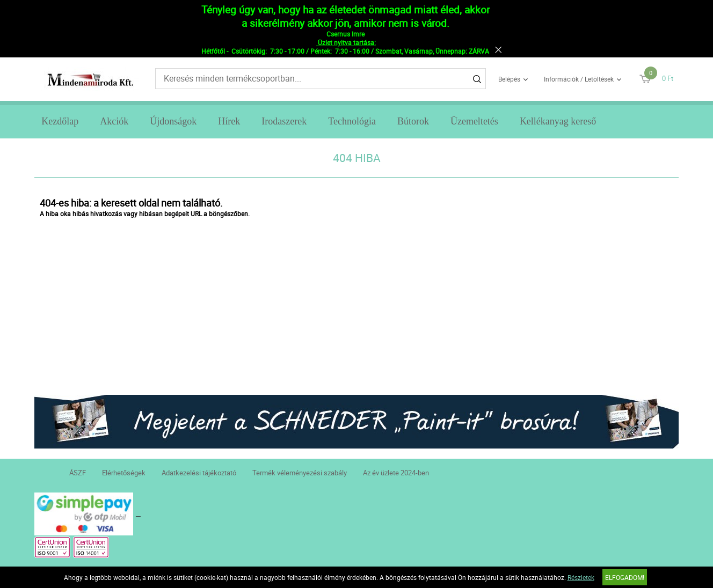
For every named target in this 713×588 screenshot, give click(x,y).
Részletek (581, 577)
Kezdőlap (60, 121)
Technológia (352, 121)
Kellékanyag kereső (558, 121)
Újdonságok (173, 121)
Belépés (509, 79)
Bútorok (413, 121)
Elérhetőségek (124, 473)
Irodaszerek (284, 121)
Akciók (114, 121)
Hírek (229, 121)
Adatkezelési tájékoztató (199, 473)
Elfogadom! (625, 577)
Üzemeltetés (474, 121)
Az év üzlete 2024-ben (396, 473)
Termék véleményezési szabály (300, 473)
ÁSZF (78, 473)
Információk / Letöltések (579, 79)
